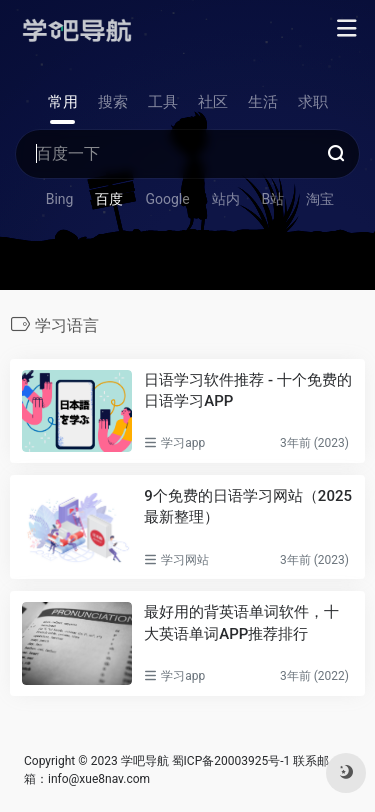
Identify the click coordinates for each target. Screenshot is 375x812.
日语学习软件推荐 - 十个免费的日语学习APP (248, 390)
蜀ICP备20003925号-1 (231, 761)
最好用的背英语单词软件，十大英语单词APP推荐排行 (241, 622)
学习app (183, 443)
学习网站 (185, 560)
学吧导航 (145, 761)
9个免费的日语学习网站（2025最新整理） (248, 506)
